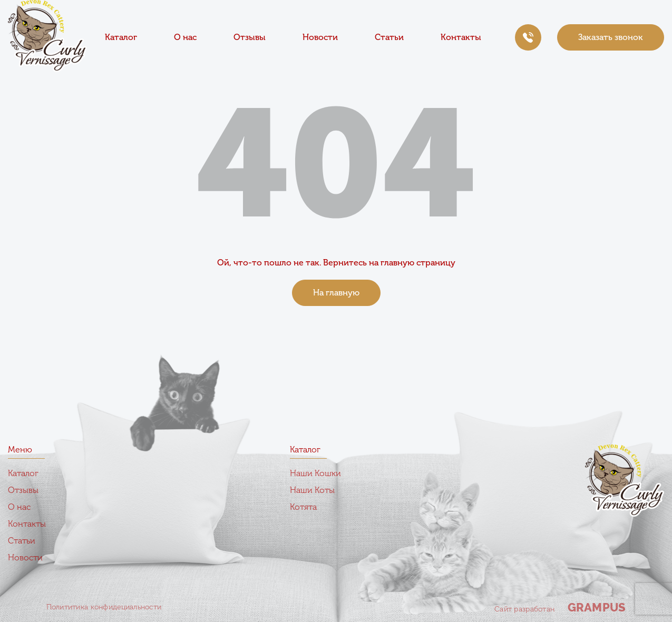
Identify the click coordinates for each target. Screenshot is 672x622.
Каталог (121, 37)
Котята (303, 507)
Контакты (461, 37)
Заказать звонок (611, 37)
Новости (320, 37)
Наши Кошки (315, 473)
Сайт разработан (560, 607)
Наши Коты (312, 490)
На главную (336, 293)
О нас (185, 37)
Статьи (389, 37)
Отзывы (250, 37)
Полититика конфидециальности (104, 607)
